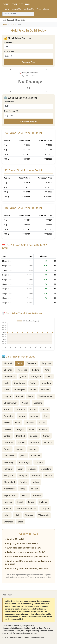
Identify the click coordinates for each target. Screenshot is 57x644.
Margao (23, 476)
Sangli (20, 502)
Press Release (43, 9)
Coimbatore (20, 383)
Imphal (7, 449)
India (20, 522)
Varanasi (29, 515)
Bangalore (32, 363)
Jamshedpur (10, 456)
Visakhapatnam (46, 396)
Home (6, 9)
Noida (49, 376)
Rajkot (25, 495)
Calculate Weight (29, 122)
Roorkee (37, 495)
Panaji (23, 489)
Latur (20, 469)
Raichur (34, 489)
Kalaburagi (9, 462)
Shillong (43, 502)
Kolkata (36, 370)
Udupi (7, 515)
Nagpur (7, 396)
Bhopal (19, 396)
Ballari (42, 423)
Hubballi (48, 442)
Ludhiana (38, 403)
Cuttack (7, 436)
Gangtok (34, 436)
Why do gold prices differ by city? (23, 543)
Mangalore (46, 469)
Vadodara (46, 383)
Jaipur (23, 376)
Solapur (8, 509)
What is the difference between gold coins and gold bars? (28, 562)
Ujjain (17, 515)
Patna (31, 396)
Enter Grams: (9, 51)
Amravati (30, 423)
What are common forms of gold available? (28, 557)
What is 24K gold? (16, 539)
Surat (6, 390)
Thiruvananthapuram (26, 509)
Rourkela (8, 502)
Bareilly (7, 429)
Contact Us (29, 9)
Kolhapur (8, 469)
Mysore (22, 416)
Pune (47, 370)
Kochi (6, 383)
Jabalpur (33, 449)
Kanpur (7, 409)
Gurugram (36, 376)
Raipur (33, 409)
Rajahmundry (10, 495)
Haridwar (35, 442)
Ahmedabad (10, 376)
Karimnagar (25, 462)
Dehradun (9, 416)
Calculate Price (28, 62)
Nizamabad (9, 489)
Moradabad (9, 482)
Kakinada (36, 456)
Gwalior (22, 442)
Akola (18, 423)
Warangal (8, 522)
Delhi (19, 363)
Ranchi (45, 409)
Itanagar (20, 449)
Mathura (36, 476)
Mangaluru (9, 476)
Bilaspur (43, 429)
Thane (33, 390)
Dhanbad (20, 436)
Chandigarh (20, 390)
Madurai (32, 469)
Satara (31, 502)
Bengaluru (46, 363)
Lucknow (45, 390)
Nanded (24, 482)
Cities (12, 25)
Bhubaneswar (10, 403)
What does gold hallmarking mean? (24, 548)
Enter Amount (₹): (11, 111)
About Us (16, 9)
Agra (46, 416)
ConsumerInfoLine (16, 4)
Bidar (32, 429)
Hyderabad (22, 370)
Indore (34, 383)
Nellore (36, 482)
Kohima (39, 462)
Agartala (35, 416)
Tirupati (45, 509)
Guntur (47, 436)
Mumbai (8, 363)
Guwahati (8, 442)
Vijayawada (44, 515)
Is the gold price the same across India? (26, 552)
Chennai (8, 370)
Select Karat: (9, 42)
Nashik (25, 403)
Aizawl (7, 423)
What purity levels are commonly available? (28, 568)
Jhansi (23, 456)
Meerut (48, 476)
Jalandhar (20, 409)
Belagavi (20, 429)
